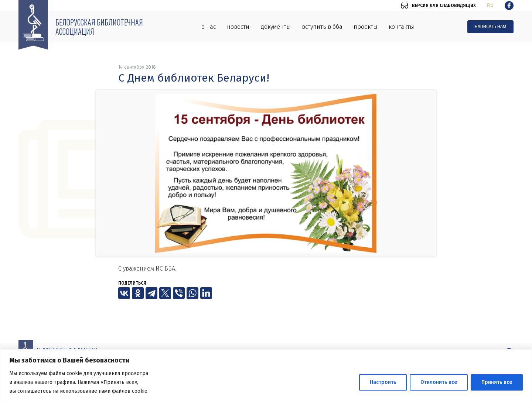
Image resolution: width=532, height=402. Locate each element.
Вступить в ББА (322, 27)
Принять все (497, 382)
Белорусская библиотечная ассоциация (99, 27)
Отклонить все (439, 382)
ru (490, 5)
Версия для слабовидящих (444, 6)
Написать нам (490, 27)
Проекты (366, 27)
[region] (266, 376)
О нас (209, 27)
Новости (238, 27)
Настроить (383, 382)
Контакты (401, 27)
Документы (276, 27)
